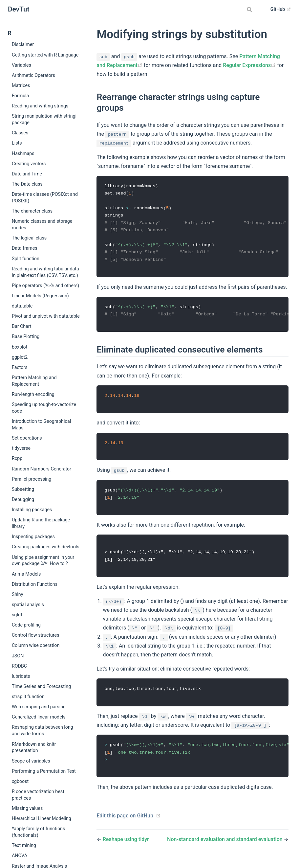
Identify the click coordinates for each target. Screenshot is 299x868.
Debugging (23, 499)
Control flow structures (36, 635)
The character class (32, 211)
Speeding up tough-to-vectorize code (44, 408)
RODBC (19, 666)
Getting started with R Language (45, 55)
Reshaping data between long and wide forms (43, 730)
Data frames (25, 248)
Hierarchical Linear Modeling (42, 818)
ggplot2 (20, 357)
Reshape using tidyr (126, 846)
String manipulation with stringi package (44, 119)
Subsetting (23, 489)
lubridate (21, 676)
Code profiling (26, 625)
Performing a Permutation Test (44, 771)
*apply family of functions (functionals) (38, 832)
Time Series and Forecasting (41, 686)
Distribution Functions (35, 584)
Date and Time (27, 174)
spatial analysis (28, 605)
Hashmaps (23, 153)
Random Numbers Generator (42, 469)
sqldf (17, 615)
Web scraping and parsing (39, 707)
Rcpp (17, 458)
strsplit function (28, 697)
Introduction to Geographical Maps (41, 424)
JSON (18, 656)
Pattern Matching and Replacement (34, 381)
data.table (22, 306)
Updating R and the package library (41, 523)
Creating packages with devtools (46, 547)
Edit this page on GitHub (125, 822)
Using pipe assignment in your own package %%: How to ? (43, 560)
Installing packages (32, 510)
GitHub (281, 10)
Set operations (27, 438)
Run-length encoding (33, 394)
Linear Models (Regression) (40, 296)
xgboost (20, 781)
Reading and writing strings (40, 106)
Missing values (27, 808)
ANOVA (20, 856)
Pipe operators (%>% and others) (45, 286)
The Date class (27, 184)
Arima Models (26, 574)
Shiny (17, 594)
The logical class (29, 238)
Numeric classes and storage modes (42, 224)
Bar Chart (22, 326)
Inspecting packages (33, 537)
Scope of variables (31, 761)
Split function (26, 259)
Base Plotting (26, 336)
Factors (20, 367)
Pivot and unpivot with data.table (46, 316)
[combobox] (250, 10)
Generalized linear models (39, 717)
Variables (21, 65)
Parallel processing (32, 479)
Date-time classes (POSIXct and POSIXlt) (45, 197)
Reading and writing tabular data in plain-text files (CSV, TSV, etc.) (45, 272)
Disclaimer (23, 44)
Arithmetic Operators (33, 75)
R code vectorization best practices (38, 795)
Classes (20, 133)
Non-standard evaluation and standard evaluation (225, 846)
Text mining (24, 845)
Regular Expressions (250, 65)
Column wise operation (36, 645)
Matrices (21, 85)
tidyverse (21, 448)
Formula (20, 96)
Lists (17, 143)
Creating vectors (29, 164)
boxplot (20, 347)
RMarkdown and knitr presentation (34, 747)
